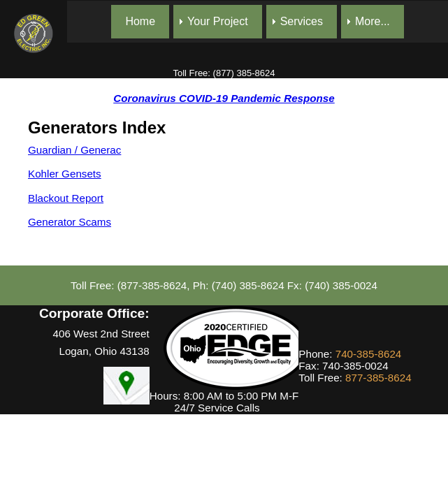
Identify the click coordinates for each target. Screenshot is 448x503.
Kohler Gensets (65, 174)
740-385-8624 (369, 354)
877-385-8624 (378, 378)
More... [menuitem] (373, 21)
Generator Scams (70, 222)
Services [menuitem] (302, 21)
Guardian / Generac (74, 150)
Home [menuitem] (140, 21)
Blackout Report (66, 198)
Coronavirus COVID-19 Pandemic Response (224, 98)
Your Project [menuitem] (218, 21)
